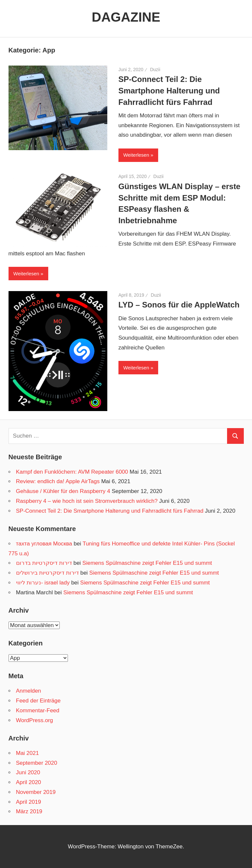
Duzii (155, 69)
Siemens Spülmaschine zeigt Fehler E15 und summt (147, 563)
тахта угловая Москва (44, 544)
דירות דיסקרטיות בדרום (44, 563)
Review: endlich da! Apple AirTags (58, 481)
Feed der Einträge (38, 701)
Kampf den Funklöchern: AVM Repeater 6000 (72, 472)
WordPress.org (35, 720)
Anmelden (29, 691)
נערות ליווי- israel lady (43, 583)
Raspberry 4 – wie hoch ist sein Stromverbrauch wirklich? (87, 501)
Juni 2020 (28, 772)
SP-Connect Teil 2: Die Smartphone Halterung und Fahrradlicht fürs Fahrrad (169, 91)
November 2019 (36, 792)
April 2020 (29, 782)
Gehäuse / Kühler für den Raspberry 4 (63, 491)
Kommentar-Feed (38, 710)
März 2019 (29, 811)
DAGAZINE (126, 17)
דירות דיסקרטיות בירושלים (47, 573)
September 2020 (37, 763)
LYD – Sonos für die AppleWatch (179, 305)
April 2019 (29, 802)
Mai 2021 (28, 753)
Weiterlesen (136, 155)
